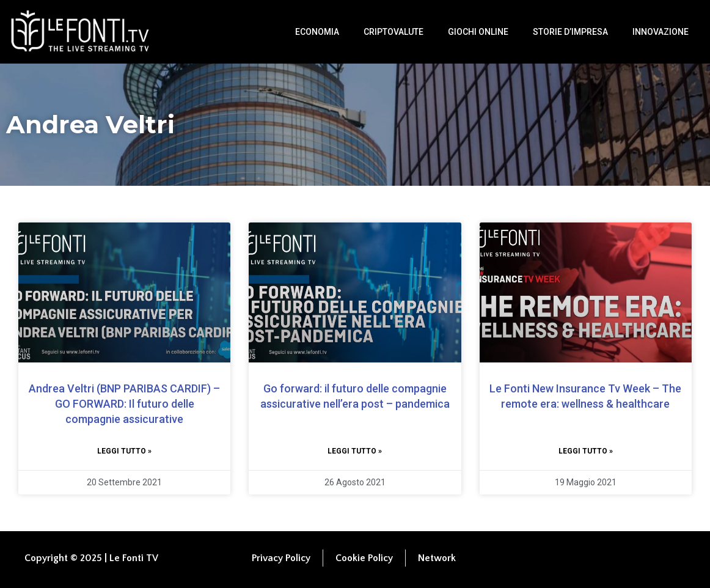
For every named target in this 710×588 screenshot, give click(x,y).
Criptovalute (393, 32)
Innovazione (661, 32)
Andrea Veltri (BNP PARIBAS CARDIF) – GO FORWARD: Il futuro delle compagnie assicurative (124, 404)
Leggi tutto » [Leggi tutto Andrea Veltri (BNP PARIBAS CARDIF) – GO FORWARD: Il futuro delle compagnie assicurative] (124, 451)
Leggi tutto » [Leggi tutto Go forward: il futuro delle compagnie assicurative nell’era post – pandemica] (355, 451)
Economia (317, 32)
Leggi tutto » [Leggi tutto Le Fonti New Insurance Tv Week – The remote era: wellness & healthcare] (586, 451)
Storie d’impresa (570, 32)
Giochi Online (478, 32)
